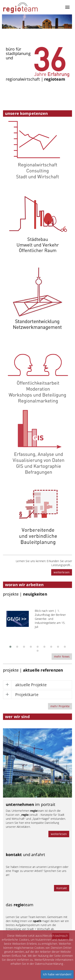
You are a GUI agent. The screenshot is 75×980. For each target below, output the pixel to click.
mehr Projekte (60, 706)
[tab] (37, 685)
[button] (10, 646)
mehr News (62, 656)
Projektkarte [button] (27, 695)
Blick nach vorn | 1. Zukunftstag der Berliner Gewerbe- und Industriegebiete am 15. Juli (50, 619)
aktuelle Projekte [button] (31, 685)
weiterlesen (62, 572)
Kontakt (62, 888)
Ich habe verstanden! (57, 974)
